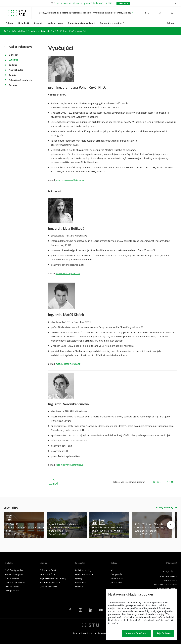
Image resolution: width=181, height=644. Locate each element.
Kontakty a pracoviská (15, 583)
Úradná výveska (12, 578)
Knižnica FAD (81, 583)
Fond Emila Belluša (84, 574)
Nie (171, 482)
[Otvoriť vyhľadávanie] (172, 13)
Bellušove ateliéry (83, 570)
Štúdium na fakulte (48, 570)
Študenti (38, 23)
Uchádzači (24, 23)
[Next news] (171, 525)
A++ (174, 571)
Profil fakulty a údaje (14, 570)
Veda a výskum (56, 23)
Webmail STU (117, 578)
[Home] (5, 31)
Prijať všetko (164, 633)
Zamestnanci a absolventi (82, 23)
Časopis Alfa (116, 574)
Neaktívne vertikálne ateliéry (41, 31)
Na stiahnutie (16, 70)
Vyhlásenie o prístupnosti (165, 585)
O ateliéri (14, 55)
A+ (168, 572)
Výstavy (79, 578)
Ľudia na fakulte (12, 587)
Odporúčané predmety (20, 80)
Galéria (12, 75)
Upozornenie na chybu (166, 589)
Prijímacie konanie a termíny (53, 578)
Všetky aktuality (165, 508)
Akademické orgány (14, 574)
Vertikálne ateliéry (17, 31)
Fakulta (10, 23)
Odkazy (170, 23)
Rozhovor (14, 85)
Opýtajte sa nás (12, 591)
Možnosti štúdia (47, 574)
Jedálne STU (116, 583)
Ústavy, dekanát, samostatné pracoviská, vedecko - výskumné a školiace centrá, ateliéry (85, 13)
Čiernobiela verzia (168, 576)
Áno (157, 482)
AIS (112, 570)
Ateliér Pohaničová (65, 31)
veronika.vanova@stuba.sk (70, 465)
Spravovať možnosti (136, 633)
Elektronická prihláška (50, 583)
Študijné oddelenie (48, 587)
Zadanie (13, 65)
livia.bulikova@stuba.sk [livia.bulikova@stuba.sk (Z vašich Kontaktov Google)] (68, 273)
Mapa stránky (170, 580)
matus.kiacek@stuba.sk (68, 364)
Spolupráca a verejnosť (112, 23)
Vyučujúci (14, 60)
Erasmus (79, 587)
